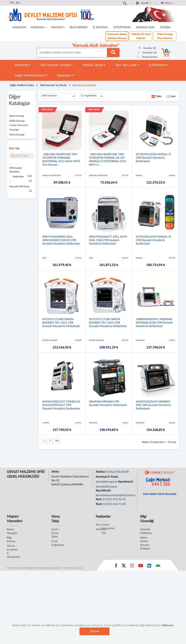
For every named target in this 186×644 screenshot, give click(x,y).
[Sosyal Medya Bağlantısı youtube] (141, 567)
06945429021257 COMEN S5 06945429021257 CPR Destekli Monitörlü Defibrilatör (61, 405)
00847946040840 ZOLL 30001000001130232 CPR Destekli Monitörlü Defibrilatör (61, 240)
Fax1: (99, 499)
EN (18, 3)
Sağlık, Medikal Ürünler (31, 75)
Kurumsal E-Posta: (107, 477)
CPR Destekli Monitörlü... (16, 170)
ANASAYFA (19, 27)
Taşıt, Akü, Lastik (127, 65)
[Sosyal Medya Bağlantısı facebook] (116, 567)
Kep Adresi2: (104, 491)
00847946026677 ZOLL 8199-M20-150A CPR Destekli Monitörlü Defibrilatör (108, 240)
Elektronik (22, 65)
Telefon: (101, 472)
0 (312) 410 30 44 (114, 499)
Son (57, 441)
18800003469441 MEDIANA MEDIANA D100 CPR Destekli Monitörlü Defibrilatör (154, 323)
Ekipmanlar (66, 75)
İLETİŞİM (165, 27)
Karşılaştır (147, 53)
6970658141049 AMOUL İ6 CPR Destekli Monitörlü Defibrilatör (153, 240)
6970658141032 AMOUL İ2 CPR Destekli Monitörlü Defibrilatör (153, 158)
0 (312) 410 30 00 (117, 472)
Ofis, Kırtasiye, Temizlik (56, 65)
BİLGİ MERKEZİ (78, 27)
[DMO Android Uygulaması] (158, 567)
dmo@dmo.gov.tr (107, 482)
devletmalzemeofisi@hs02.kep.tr (116, 495)
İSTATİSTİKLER (122, 27)
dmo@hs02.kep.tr (107, 487)
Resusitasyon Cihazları (84, 85)
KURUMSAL (39, 27)
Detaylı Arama (147, 57)
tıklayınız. (168, 625)
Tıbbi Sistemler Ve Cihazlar (53, 85)
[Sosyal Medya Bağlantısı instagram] (132, 567)
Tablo (156, 96)
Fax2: (99, 504)
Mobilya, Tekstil (94, 65)
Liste (171, 96)
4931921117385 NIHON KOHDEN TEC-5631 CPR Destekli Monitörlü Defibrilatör (108, 323)
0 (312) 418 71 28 (114, 504)
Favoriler (147, 48)
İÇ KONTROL (100, 27)
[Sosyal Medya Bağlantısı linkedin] (149, 567)
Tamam (94, 631)
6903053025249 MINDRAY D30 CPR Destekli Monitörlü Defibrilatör (153, 405)
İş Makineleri (159, 65)
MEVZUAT (58, 27)
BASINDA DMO (145, 27)
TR (11, 3)
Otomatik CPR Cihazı (19, 187)
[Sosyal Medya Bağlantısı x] (124, 567)
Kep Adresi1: (126, 482)
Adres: (56, 472)
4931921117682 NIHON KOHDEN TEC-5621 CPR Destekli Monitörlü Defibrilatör (61, 323)
